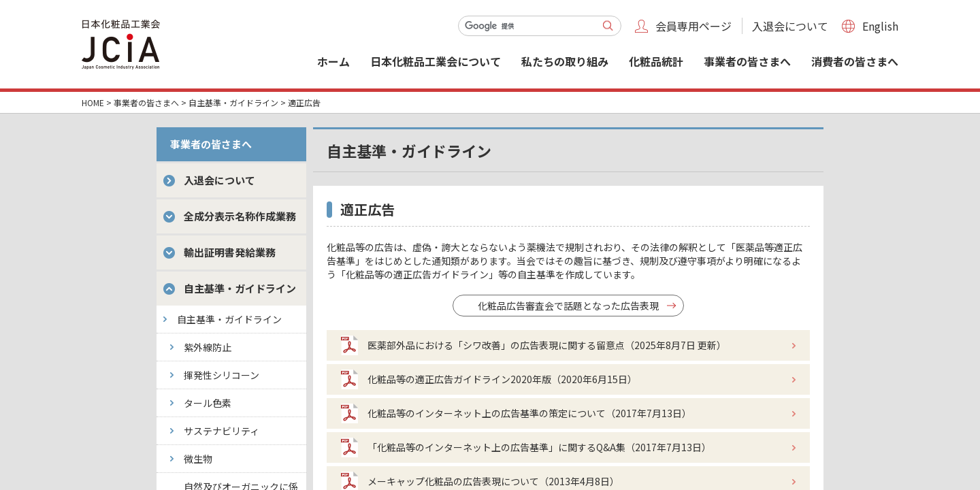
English (880, 26)
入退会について (790, 26)
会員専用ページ (693, 26)
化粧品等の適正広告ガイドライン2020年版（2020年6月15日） (502, 379)
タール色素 (208, 403)
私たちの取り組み (565, 61)
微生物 (198, 459)
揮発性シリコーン (222, 375)
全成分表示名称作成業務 (240, 216)
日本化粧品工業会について (436, 61)
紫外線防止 (208, 347)
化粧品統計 (656, 61)
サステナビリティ (222, 431)
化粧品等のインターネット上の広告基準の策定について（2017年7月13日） (529, 413)
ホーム (333, 61)
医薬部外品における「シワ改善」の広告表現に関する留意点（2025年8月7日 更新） (547, 345)
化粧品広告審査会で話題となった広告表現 (568, 306)
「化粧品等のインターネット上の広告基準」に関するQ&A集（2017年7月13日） (539, 447)
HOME (93, 102)
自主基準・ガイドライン (233, 102)
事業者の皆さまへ (747, 61)
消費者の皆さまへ (855, 61)
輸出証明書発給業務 (230, 252)
